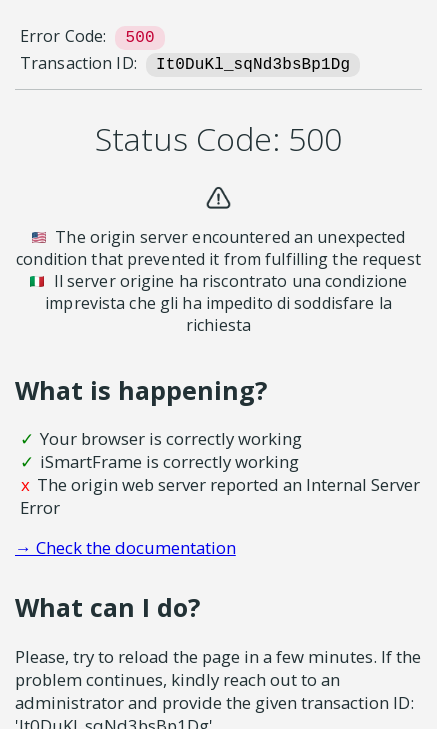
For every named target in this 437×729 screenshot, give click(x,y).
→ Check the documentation (125, 547)
